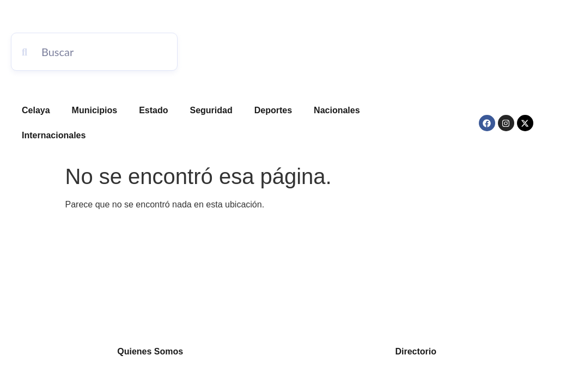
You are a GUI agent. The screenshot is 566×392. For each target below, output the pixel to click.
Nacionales (337, 110)
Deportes (273, 110)
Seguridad (211, 110)
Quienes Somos (150, 351)
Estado (153, 110)
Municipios (95, 110)
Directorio (416, 351)
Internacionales (54, 135)
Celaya (36, 110)
